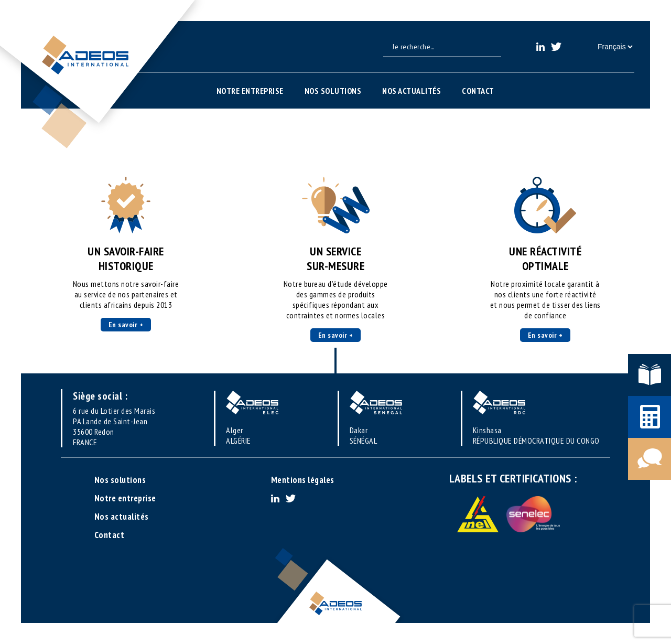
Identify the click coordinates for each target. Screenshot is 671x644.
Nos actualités (412, 91)
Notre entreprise (250, 91)
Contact (478, 91)
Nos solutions (333, 91)
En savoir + (126, 325)
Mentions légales (303, 480)
